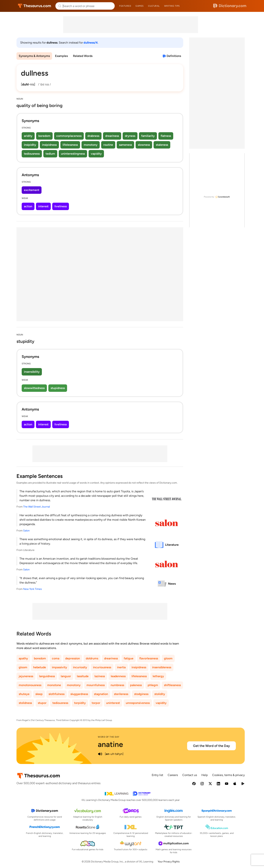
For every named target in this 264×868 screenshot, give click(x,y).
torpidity (80, 703)
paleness (136, 685)
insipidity (30, 145)
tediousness (32, 154)
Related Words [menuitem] (83, 56)
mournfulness (96, 685)
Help (205, 775)
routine (108, 145)
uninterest (113, 703)
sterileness (121, 694)
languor (66, 676)
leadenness (118, 676)
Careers (173, 775)
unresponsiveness (138, 703)
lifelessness (70, 145)
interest (43, 206)
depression (73, 658)
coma (56, 658)
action (28, 206)
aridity (28, 136)
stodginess (141, 694)
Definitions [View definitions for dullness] (174, 56)
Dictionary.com (230, 6)
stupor (42, 703)
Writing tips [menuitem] (172, 6)
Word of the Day (109, 737)
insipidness (49, 145)
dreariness (112, 136)
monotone (54, 685)
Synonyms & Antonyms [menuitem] (34, 56)
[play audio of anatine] (100, 754)
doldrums (92, 658)
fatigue (129, 658)
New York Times (33, 589)
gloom (168, 658)
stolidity (160, 694)
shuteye (24, 694)
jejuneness (26, 676)
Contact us (190, 775)
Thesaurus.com (35, 6)
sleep (39, 694)
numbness (117, 685)
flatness (166, 136)
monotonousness (30, 685)
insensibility (32, 372)
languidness (47, 676)
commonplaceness (69, 136)
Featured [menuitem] (125, 6)
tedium (50, 154)
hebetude (40, 667)
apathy (23, 658)
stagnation (101, 694)
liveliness (61, 206)
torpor (96, 703)
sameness (125, 145)
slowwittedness (34, 388)
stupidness (58, 388)
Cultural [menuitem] (154, 6)
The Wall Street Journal (36, 507)
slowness (144, 145)
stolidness (25, 703)
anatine (110, 744)
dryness (130, 136)
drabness (93, 136)
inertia (121, 667)
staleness (162, 145)
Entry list (157, 775)
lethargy (158, 676)
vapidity (96, 154)
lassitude (83, 676)
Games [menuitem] (140, 6)
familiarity (148, 136)
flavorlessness (149, 658)
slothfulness (57, 694)
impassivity (59, 667)
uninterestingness (73, 154)
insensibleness (162, 667)
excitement (32, 190)
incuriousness (102, 667)
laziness (100, 676)
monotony (91, 145)
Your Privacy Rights (169, 862)
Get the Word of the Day (211, 746)
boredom (44, 136)
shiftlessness (172, 685)
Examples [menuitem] (61, 56)
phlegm (153, 685)
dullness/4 (91, 43)
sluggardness (79, 694)
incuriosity (80, 667)
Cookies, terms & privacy (228, 775)
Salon (26, 531)
